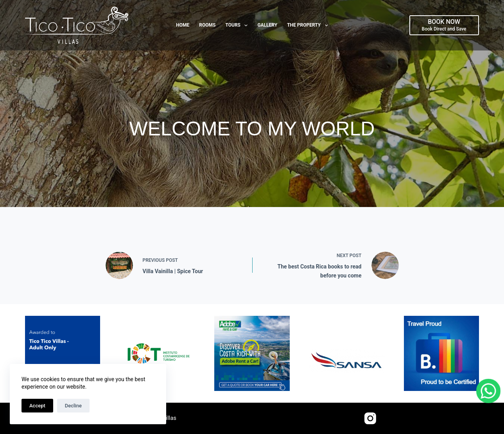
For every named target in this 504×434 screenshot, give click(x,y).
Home (183, 25)
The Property (309, 25)
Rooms (207, 25)
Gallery (267, 25)
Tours (238, 25)
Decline (73, 406)
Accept (37, 406)
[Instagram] (370, 418)
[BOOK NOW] (444, 25)
